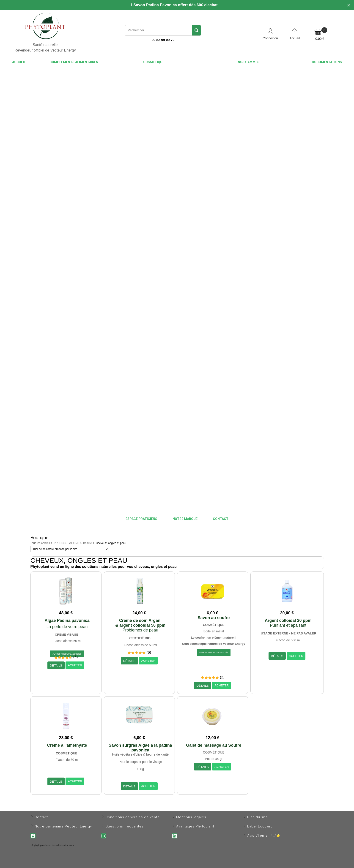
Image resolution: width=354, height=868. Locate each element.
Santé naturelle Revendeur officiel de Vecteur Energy (45, 47)
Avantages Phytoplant (195, 826)
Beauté (88, 543)
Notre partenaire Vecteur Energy (63, 826)
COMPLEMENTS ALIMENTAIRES (74, 62)
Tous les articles (40, 543)
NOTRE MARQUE (185, 519)
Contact (42, 817)
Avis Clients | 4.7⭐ (264, 835)
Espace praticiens (141, 519)
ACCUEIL (19, 62)
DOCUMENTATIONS (327, 62)
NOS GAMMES (249, 62)
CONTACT (221, 519)
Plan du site (258, 817)
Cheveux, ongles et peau (111, 543)
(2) (222, 677)
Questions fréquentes (125, 826)
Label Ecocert (260, 826)
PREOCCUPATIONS (67, 543)
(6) (76, 657)
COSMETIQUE (154, 62)
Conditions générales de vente (133, 817)
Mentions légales (191, 817)
